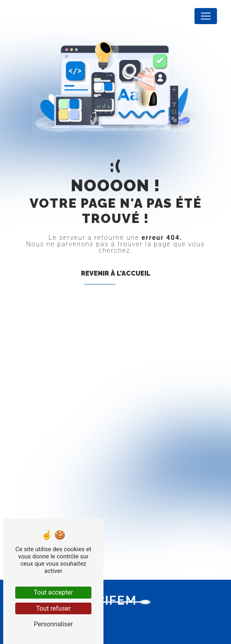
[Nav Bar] (206, 16)
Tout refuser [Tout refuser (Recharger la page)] (53, 608)
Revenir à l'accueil (116, 273)
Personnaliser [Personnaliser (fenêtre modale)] (53, 624)
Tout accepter (53, 592)
